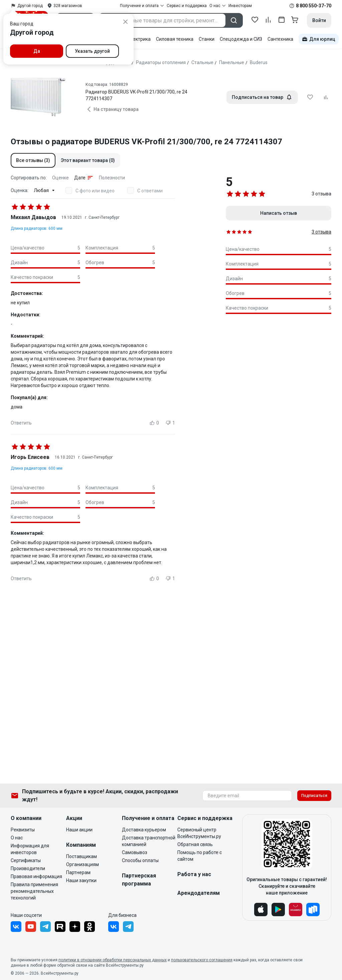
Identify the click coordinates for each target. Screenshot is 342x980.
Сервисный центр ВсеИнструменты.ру (199, 833)
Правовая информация (36, 876)
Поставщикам (81, 856)
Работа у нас (194, 874)
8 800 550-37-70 (314, 6)
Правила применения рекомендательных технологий (34, 891)
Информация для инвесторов (30, 849)
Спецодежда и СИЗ (241, 39)
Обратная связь (195, 844)
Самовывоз (135, 852)
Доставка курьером (144, 830)
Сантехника (280, 39)
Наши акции (79, 830)
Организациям (82, 864)
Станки (207, 39)
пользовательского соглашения (202, 960)
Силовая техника (175, 39)
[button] (33, 160)
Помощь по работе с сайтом (200, 856)
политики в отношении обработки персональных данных (113, 960)
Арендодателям (199, 893)
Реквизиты (23, 830)
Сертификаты (26, 860)
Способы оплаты (140, 860)
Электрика (139, 39)
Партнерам (78, 872)
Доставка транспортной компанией (149, 841)
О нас (17, 838)
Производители (28, 868)
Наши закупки (81, 880)
